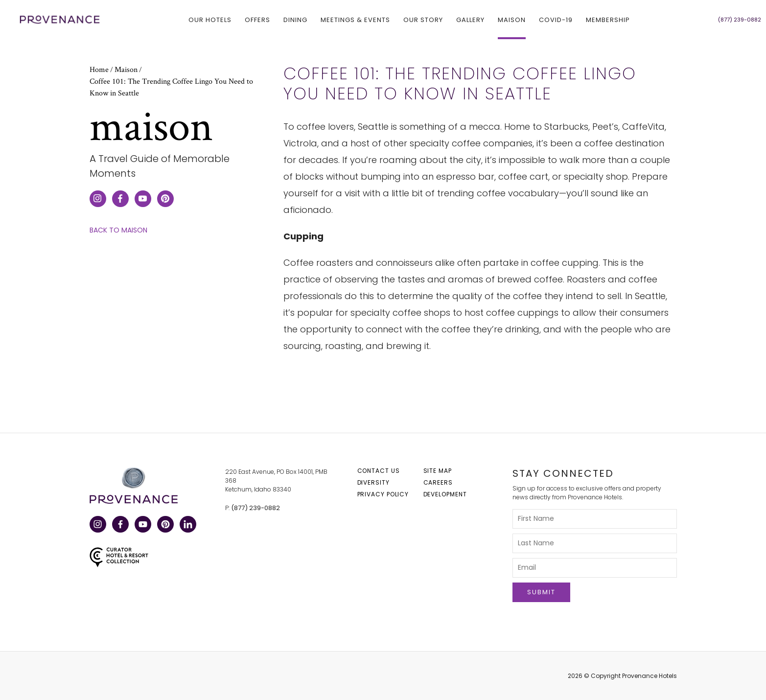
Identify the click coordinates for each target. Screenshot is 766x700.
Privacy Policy (383, 494)
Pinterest (165, 525)
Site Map (438, 471)
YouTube (142, 525)
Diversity (373, 483)
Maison (512, 19)
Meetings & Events (355, 19)
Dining (295, 19)
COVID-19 (556, 19)
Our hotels (210, 19)
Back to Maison (118, 230)
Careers (438, 483)
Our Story (423, 19)
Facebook (120, 525)
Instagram (97, 525)
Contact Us (379, 471)
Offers (257, 19)
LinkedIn (187, 525)
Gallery (470, 19)
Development (445, 494)
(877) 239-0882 (255, 508)
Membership (608, 19)
